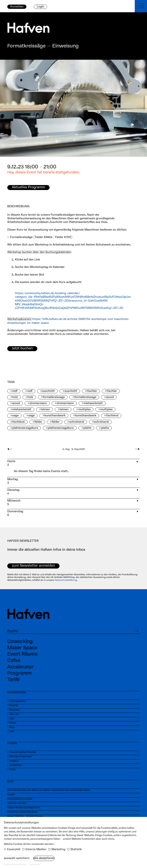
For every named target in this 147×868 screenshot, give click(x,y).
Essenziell (14, 849)
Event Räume (22, 654)
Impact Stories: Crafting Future (24, 808)
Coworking (20, 642)
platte (87, 428)
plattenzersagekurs (25, 428)
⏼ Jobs (11, 719)
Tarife (13, 680)
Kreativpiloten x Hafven (20, 799)
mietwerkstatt (93, 403)
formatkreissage (54, 397)
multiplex (84, 410)
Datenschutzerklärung (66, 580)
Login (40, 7)
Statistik (76, 849)
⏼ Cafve (11, 770)
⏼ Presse (12, 723)
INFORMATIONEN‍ (17, 693)
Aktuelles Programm (28, 187)
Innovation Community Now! (22, 812)
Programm (20, 673)
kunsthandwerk (55, 416)
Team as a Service (17, 803)
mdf (15, 391)
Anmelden (17, 7)
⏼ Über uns (13, 714)
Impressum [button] (35, 865)
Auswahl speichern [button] (17, 858)
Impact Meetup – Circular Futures (25, 816)
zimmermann (38, 403)
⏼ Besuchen (14, 710)
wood (110, 397)
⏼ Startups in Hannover (20, 757)
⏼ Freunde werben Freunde (22, 752)
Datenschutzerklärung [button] (15, 865)
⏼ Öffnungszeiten (17, 701)
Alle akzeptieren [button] (44, 858)
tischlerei (112, 416)
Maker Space (22, 648)
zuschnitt (48, 391)
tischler (92, 391)
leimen (46, 410)
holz (15, 397)
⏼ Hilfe (11, 732)
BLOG (10, 782)
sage (15, 416)
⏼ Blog (11, 727)
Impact (11, 795)
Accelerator (20, 667)
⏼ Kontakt (13, 706)
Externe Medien (36, 849)
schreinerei (77, 422)
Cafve (14, 661)
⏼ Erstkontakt (15, 765)
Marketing (58, 849)
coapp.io (14, 761)
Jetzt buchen (22, 348)
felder (38, 422)
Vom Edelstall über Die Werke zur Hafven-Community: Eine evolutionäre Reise (49, 790)
